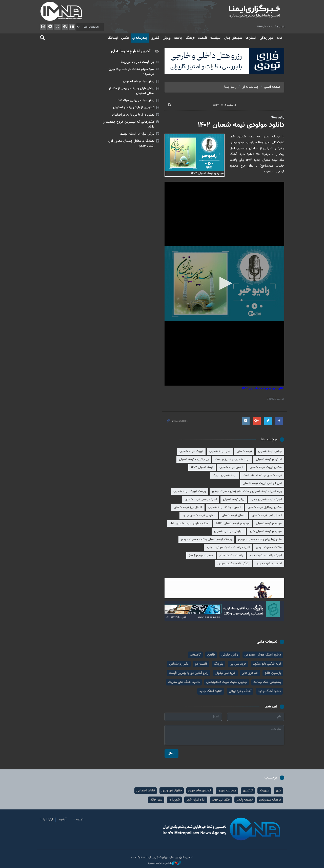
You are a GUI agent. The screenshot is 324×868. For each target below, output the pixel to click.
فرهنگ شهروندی (270, 800)
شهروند (264, 791)
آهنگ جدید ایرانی (240, 691)
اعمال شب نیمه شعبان (267, 515)
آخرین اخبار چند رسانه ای (131, 51)
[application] (224, 284)
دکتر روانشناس (179, 664)
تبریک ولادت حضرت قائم (266, 555)
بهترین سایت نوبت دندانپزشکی (227, 682)
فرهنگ (190, 38)
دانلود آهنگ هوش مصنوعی (263, 655)
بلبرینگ (219, 664)
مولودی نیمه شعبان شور (266, 531)
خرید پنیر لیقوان (225, 673)
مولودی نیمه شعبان (269, 523)
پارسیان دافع (273, 673)
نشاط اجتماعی (146, 791)
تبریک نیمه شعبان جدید (266, 499)
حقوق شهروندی (172, 791)
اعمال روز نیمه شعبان (188, 507)
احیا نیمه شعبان (220, 451)
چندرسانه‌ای (140, 38)
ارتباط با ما (46, 819)
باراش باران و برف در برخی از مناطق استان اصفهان (132, 91)
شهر (278, 791)
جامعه (178, 38)
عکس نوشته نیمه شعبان (225, 507)
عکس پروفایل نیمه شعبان (265, 507)
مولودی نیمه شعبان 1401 (233, 523)
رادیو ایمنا (230, 87)
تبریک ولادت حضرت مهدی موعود (228, 547)
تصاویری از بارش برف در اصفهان (134, 107)
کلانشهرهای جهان (200, 791)
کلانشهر (248, 791)
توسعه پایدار (245, 800)
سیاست (215, 38)
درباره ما (78, 819)
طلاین (211, 655)
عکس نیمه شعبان (231, 467)
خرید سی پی (238, 664)
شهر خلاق (156, 800)
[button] (224, 283)
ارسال (171, 753)
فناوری (155, 38)
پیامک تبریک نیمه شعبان (190, 491)
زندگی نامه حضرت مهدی (233, 564)
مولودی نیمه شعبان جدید (199, 515)
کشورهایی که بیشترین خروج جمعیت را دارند (129, 124)
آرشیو (72, 27)
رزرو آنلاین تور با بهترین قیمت (189, 673)
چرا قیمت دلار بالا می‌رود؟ (138, 62)
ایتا (43, 27)
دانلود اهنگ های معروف (184, 682)
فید (65, 27)
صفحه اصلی (272, 87)
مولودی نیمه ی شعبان (229, 531)
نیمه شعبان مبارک (225, 475)
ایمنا (224, 11)
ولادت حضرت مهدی (269, 547)
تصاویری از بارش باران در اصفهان (133, 115)
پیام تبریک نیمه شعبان (194, 459)
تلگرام (50, 27)
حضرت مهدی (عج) (201, 555)
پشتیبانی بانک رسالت (267, 682)
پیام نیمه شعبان (234, 499)
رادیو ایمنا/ (278, 117)
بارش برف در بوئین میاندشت (136, 100)
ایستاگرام (57, 27)
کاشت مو (201, 664)
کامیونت (195, 655)
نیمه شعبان (244, 451)
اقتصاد (202, 38)
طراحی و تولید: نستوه (165, 863)
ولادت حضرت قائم (231, 555)
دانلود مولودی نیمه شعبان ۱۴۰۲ (241, 125)
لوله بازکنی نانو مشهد (267, 664)
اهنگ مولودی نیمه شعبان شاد (189, 523)
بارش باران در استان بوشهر (137, 134)
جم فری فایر (250, 673)
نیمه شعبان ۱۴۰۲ (202, 467)
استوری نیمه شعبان (269, 459)
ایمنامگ (113, 38)
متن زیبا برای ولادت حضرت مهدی (260, 539)
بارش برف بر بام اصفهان (139, 81)
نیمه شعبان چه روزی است (232, 459)
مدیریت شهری (227, 791)
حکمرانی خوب (221, 800)
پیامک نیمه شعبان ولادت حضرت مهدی (206, 539)
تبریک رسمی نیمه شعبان (201, 499)
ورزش (167, 38)
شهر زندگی (267, 38)
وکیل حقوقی (230, 655)
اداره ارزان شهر (196, 800)
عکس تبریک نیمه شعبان (266, 467)
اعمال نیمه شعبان (234, 515)
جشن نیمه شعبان (270, 451)
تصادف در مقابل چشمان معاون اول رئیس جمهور (131, 143)
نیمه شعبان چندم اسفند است (262, 475)
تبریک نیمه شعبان (191, 451)
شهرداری (174, 800)
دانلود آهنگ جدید (269, 691)
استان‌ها (251, 38)
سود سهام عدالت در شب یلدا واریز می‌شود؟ (132, 72)
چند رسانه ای (250, 87)
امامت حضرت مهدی (269, 564)
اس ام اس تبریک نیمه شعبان (262, 483)
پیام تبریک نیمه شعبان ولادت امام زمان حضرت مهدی (247, 491)
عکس (125, 38)
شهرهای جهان (233, 38)
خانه (280, 38)
